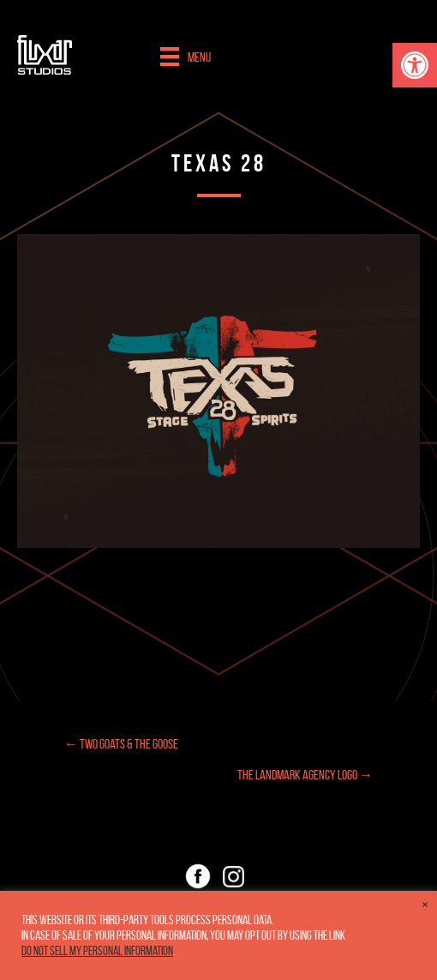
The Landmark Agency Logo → (305, 775)
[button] (415, 65)
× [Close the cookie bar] (425, 905)
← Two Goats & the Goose (121, 744)
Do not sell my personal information (97, 951)
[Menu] (186, 57)
